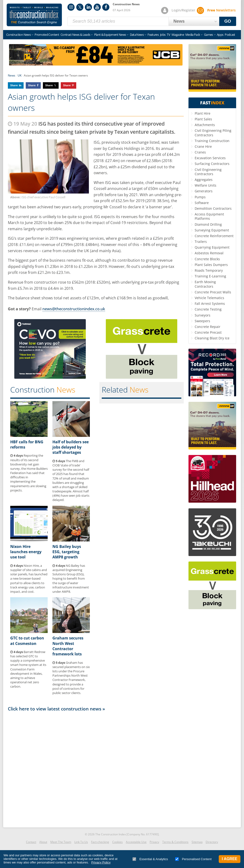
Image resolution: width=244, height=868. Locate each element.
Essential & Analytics (150, 859)
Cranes (200, 152)
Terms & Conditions (175, 842)
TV (168, 35)
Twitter (80, 7)
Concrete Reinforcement (214, 236)
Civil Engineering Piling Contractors (213, 133)
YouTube (97, 7)
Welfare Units (206, 185)
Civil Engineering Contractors (208, 172)
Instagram (71, 7)
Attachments (205, 125)
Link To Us (81, 842)
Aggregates (204, 180)
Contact (31, 842)
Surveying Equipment (212, 230)
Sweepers (202, 321)
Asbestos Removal (209, 253)
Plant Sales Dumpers (211, 265)
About (43, 842)
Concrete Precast (208, 332)
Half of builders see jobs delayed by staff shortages (71, 447)
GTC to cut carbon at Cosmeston (27, 641)
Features (153, 35)
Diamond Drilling (208, 224)
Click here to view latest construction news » (56, 709)
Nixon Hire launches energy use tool (26, 552)
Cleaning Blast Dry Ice (212, 338)
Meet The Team (61, 842)
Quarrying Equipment (212, 247)
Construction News (18, 35)
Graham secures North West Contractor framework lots (68, 646)
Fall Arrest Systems (210, 304)
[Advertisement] (96, 768)
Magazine (178, 35)
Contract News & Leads (75, 35)
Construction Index (34, 15)
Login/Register (183, 10)
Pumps (200, 197)
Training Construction (212, 141)
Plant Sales (203, 119)
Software (202, 203)
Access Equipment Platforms (209, 216)
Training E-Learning (210, 276)
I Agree (230, 859)
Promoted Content (47, 35)
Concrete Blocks (207, 259)
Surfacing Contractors (212, 164)
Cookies (117, 842)
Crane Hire (203, 146)
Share (14, 85)
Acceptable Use (136, 842)
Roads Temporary (209, 270)
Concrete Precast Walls (213, 292)
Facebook (106, 7)
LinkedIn (88, 7)
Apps (220, 35)
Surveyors (203, 315)
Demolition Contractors (213, 208)
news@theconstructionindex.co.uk (74, 309)
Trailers (201, 242)
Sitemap (197, 842)
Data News (137, 35)
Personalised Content (193, 859)
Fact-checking (100, 842)
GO (228, 21)
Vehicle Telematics (209, 298)
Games (208, 35)
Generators (204, 191)
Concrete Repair (208, 327)
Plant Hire (203, 113)
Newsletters (221, 10)
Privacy (154, 842)
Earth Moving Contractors (205, 284)
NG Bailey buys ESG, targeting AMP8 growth (67, 552)
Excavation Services (210, 158)
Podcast (230, 35)
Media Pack (193, 35)
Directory (212, 842)
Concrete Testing (208, 309)
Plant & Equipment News (110, 35)
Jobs (163, 35)
